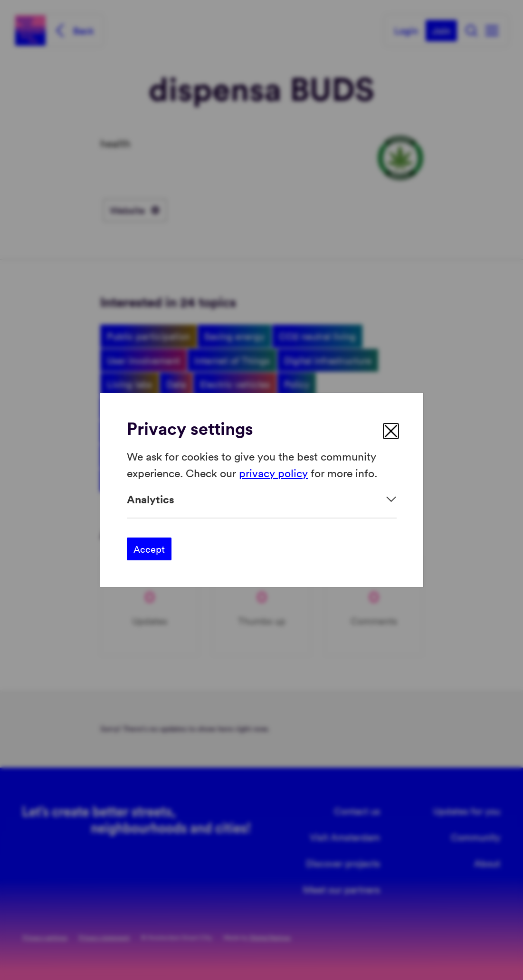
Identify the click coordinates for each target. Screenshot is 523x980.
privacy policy (273, 472)
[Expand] (262, 499)
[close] (391, 431)
